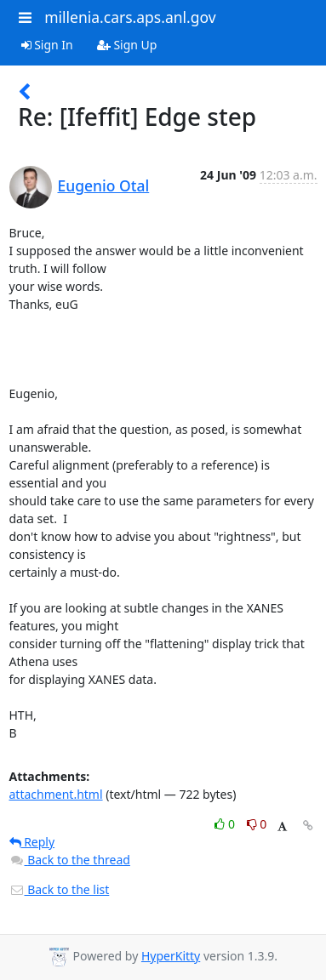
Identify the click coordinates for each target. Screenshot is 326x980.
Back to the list (60, 889)
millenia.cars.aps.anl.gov (130, 17)
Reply (32, 842)
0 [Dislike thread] (257, 824)
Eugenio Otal (104, 185)
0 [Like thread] (226, 824)
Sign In (47, 45)
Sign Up (127, 45)
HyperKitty (171, 956)
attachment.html (56, 794)
